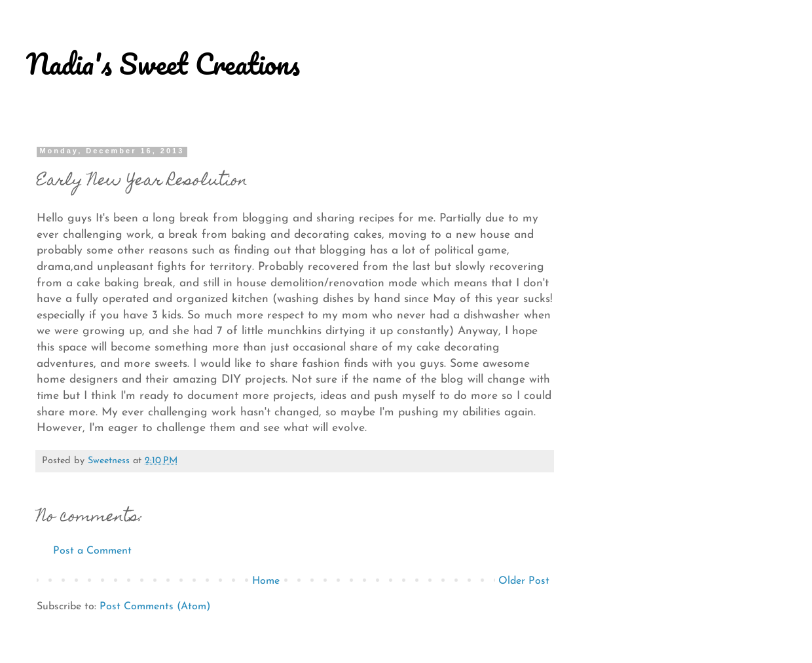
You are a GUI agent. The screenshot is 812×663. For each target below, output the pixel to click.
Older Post (524, 581)
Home (266, 581)
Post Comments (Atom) (155, 607)
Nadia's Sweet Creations (163, 64)
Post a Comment (92, 551)
